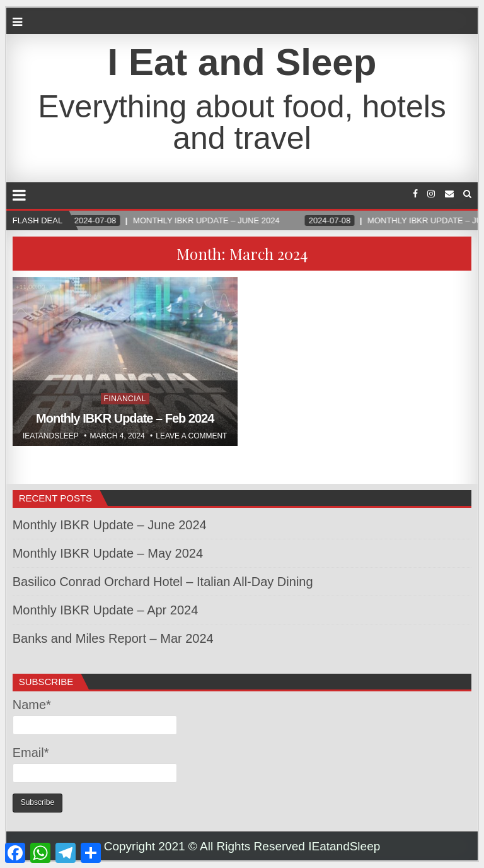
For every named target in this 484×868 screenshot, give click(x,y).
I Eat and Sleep (242, 62)
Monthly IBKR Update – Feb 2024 (125, 418)
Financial (125, 399)
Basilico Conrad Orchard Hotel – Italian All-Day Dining (163, 582)
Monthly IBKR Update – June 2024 (110, 525)
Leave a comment (191, 436)
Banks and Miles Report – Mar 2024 (113, 638)
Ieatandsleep (51, 436)
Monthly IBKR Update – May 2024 (108, 553)
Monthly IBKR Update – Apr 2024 (106, 610)
